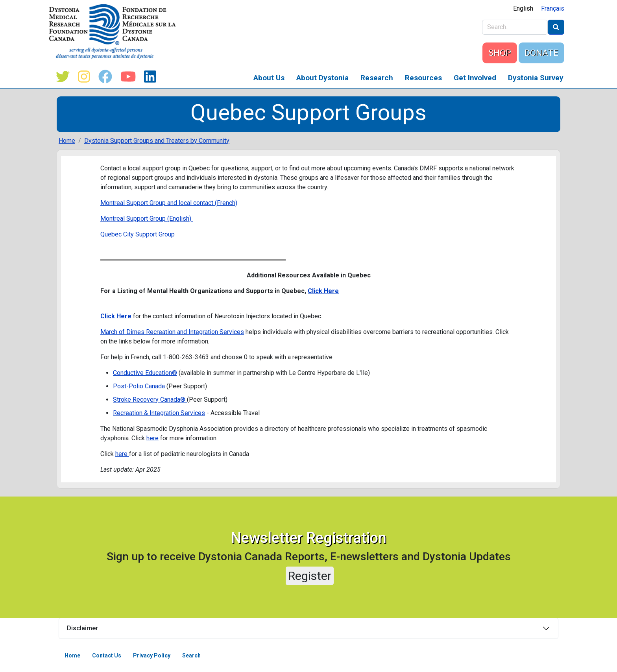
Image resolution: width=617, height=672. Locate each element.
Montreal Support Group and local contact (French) (169, 203)
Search (191, 655)
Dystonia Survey (536, 78)
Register (310, 576)
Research (377, 78)
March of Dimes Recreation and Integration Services (172, 332)
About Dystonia (322, 78)
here (152, 438)
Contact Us (107, 655)
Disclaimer (82, 628)
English (523, 8)
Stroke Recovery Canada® (150, 400)
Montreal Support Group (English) (147, 219)
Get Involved (475, 78)
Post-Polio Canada (140, 386)
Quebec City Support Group (138, 234)
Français (553, 8)
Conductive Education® (145, 373)
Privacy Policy (152, 655)
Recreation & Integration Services (159, 413)
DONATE (541, 53)
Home (67, 141)
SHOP (500, 53)
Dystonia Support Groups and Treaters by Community (157, 141)
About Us (269, 78)
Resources (423, 78)
